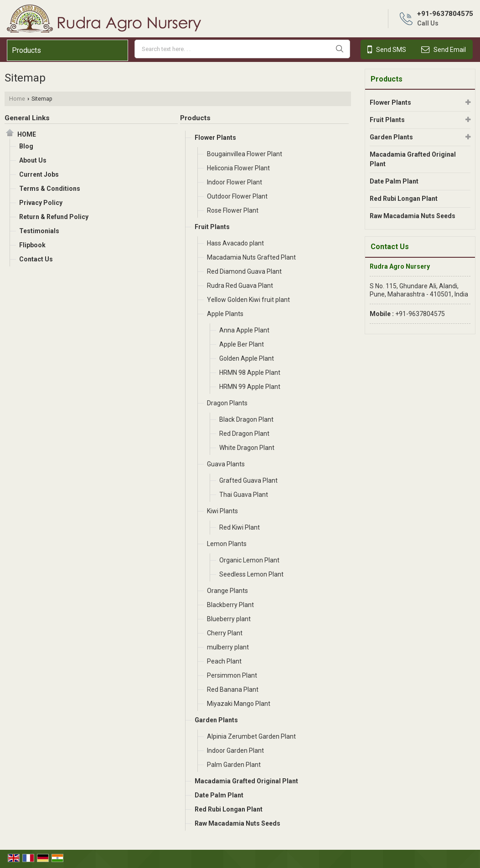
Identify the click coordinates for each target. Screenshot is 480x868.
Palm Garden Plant (234, 765)
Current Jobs (39, 174)
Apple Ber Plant (242, 344)
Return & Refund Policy (54, 217)
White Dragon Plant (247, 448)
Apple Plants (225, 314)
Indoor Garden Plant (235, 751)
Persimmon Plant (232, 675)
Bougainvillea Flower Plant (245, 154)
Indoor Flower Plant (235, 182)
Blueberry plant (229, 619)
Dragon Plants (227, 403)
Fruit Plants (212, 227)
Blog (26, 146)
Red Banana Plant (233, 689)
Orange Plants (227, 591)
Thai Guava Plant (244, 495)
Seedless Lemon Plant (251, 574)
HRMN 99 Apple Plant (250, 387)
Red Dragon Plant (244, 434)
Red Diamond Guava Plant (244, 271)
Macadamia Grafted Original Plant (246, 781)
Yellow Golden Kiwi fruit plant (248, 300)
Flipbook (32, 245)
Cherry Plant (225, 633)
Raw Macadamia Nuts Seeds (237, 823)
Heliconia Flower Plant (238, 168)
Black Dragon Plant (246, 419)
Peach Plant (224, 661)
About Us (33, 160)
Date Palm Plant (219, 795)
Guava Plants (226, 464)
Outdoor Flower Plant (237, 196)
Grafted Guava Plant (248, 480)
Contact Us (36, 259)
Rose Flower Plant (233, 210)
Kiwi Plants (222, 511)
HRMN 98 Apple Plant (250, 373)
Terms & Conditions (50, 189)
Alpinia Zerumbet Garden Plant (251, 736)
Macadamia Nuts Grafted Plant (251, 257)
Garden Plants (216, 720)
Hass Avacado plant (235, 243)
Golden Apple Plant (247, 358)
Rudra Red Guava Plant (240, 286)
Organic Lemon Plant (249, 560)
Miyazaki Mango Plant (239, 704)
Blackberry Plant (230, 605)
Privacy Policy (41, 203)
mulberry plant (228, 647)
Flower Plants (215, 138)
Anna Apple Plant (244, 330)
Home (17, 99)
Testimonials (39, 231)
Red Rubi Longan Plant (229, 809)
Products (26, 50)
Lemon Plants (227, 544)
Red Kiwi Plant (240, 527)
